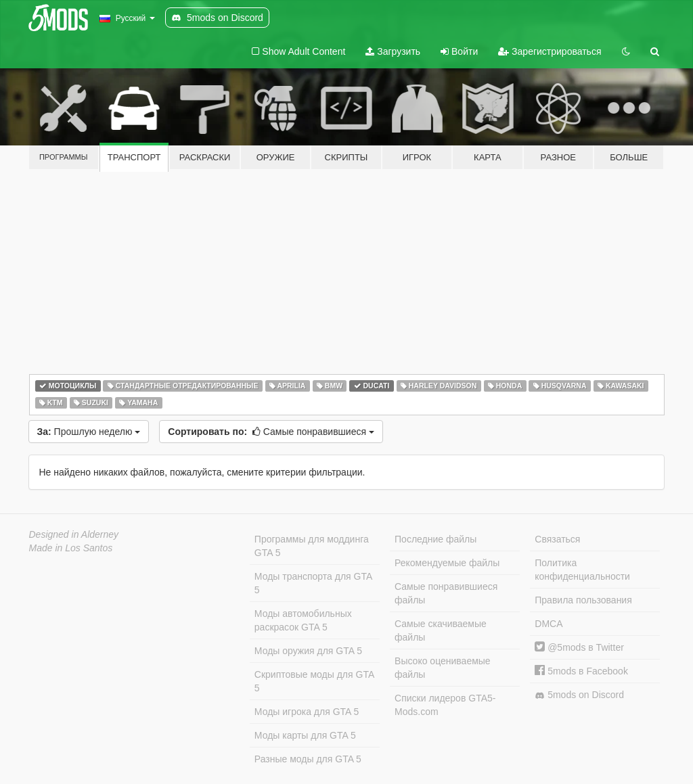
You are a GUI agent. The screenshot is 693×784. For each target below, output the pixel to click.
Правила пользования (583, 600)
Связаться (557, 539)
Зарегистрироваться (550, 51)
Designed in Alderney (74, 534)
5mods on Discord (579, 695)
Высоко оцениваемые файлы (443, 668)
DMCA (549, 624)
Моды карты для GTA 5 (305, 735)
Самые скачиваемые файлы (441, 630)
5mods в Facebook (581, 671)
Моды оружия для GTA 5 (308, 651)
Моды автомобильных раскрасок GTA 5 (303, 620)
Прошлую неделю (89, 432)
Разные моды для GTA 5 (308, 759)
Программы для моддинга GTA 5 (312, 546)
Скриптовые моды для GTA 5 (314, 681)
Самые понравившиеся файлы (446, 593)
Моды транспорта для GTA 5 (313, 583)
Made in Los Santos (71, 548)
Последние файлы (435, 539)
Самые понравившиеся (271, 432)
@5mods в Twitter (579, 647)
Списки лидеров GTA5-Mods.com (445, 705)
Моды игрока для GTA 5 (307, 712)
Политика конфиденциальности (582, 570)
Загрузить (393, 51)
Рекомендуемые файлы (447, 563)
